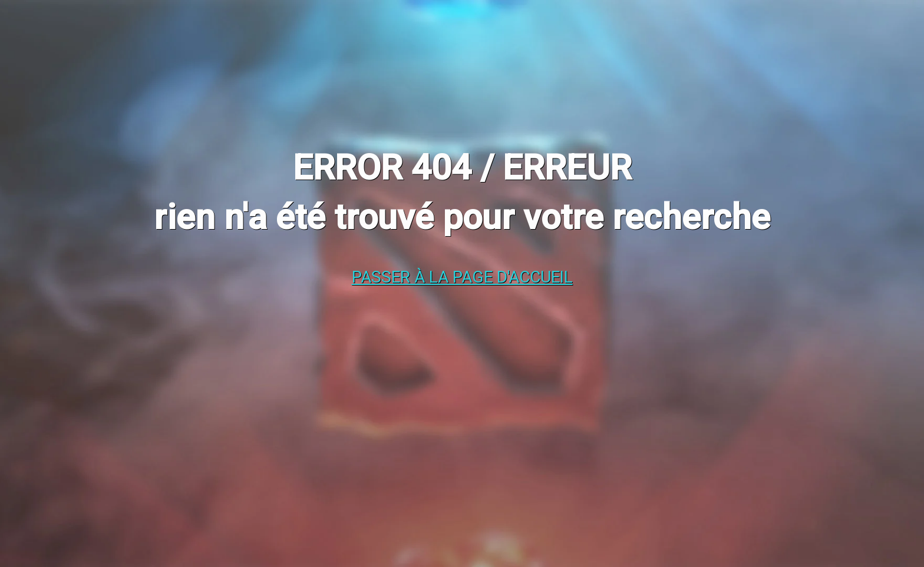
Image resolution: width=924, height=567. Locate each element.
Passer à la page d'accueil (462, 277)
